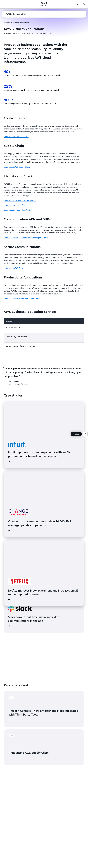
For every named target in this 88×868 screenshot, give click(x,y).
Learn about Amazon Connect (16, 136)
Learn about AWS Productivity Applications (22, 299)
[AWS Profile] (84, 4)
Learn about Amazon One (14, 205)
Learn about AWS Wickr (14, 268)
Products (7, 23)
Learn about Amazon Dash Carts (17, 210)
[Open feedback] (85, 434)
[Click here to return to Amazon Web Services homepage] (44, 4)
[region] (44, 335)
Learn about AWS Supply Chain (17, 167)
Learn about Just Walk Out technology (20, 200)
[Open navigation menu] (4, 4)
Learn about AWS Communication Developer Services (26, 237)
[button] (19, 14)
